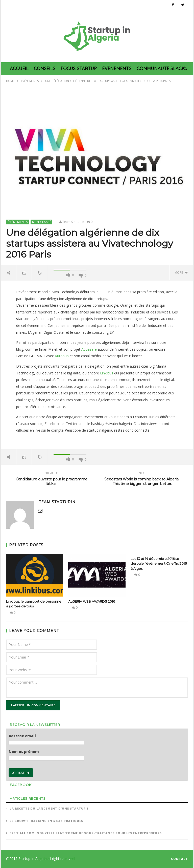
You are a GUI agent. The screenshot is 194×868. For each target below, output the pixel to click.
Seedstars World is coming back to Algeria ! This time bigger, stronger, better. (142, 479)
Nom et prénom (24, 752)
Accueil (19, 68)
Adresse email (22, 736)
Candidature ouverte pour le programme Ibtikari (52, 479)
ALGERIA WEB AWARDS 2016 (92, 601)
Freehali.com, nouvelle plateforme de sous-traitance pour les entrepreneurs (86, 833)
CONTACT (179, 859)
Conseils (45, 68)
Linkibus (107, 373)
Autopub (62, 356)
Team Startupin (73, 222)
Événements (117, 68)
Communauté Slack (161, 68)
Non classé (42, 222)
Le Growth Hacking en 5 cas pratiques (46, 821)
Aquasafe (89, 349)
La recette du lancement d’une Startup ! (49, 808)
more (181, 273)
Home (10, 81)
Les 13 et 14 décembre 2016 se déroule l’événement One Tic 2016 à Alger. (159, 564)
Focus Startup (79, 68)
